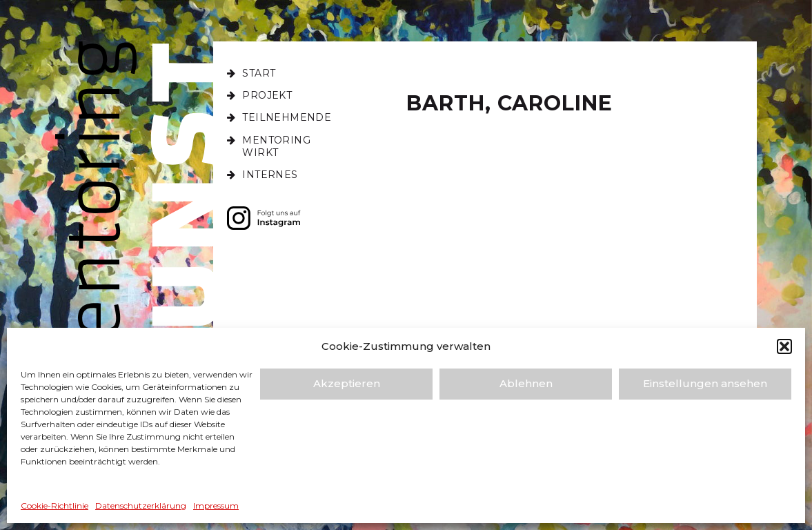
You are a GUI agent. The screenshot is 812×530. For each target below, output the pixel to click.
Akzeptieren (347, 383)
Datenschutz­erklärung (141, 506)
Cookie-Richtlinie (55, 506)
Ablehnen (526, 383)
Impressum (216, 506)
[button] (784, 346)
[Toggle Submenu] (251, 95)
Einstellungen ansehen (705, 383)
